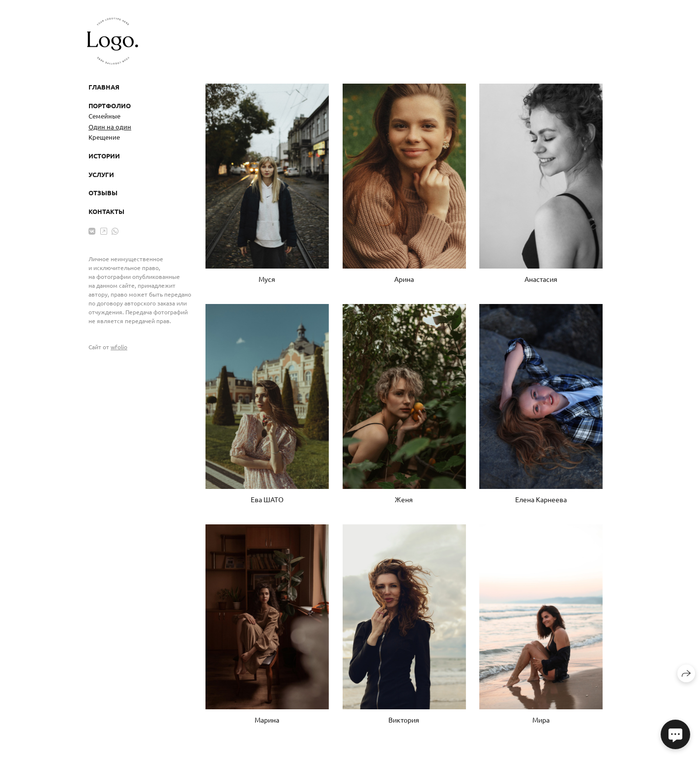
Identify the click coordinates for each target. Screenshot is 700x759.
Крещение (104, 137)
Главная (104, 87)
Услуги (101, 174)
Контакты (106, 211)
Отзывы (103, 193)
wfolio (119, 347)
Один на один (110, 127)
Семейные (104, 116)
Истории (104, 156)
